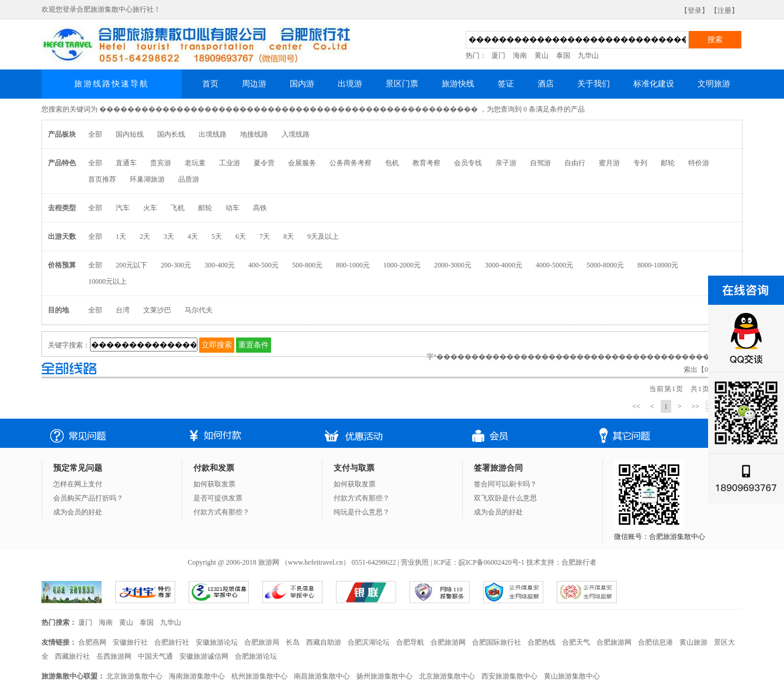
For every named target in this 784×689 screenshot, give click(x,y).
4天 (193, 236)
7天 (265, 236)
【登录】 (695, 11)
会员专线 (468, 163)
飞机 (178, 208)
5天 (217, 236)
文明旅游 (714, 84)
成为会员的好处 (78, 512)
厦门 (498, 55)
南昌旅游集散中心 (322, 676)
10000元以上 (107, 281)
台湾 (123, 310)
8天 (289, 236)
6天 (241, 236)
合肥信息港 (655, 642)
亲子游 (506, 163)
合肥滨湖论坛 (369, 642)
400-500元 (263, 265)
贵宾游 (161, 163)
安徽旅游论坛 (217, 642)
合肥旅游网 (448, 642)
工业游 (230, 163)
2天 (145, 236)
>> (695, 406)
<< (636, 406)
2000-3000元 (453, 265)
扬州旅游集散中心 (384, 676)
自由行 (575, 163)
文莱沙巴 (157, 310)
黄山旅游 (693, 642)
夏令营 (264, 163)
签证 (506, 84)
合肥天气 (576, 642)
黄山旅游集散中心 (572, 676)
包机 (392, 163)
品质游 (189, 179)
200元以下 (131, 265)
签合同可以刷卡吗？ (505, 484)
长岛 (293, 642)
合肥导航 (410, 642)
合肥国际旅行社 (497, 642)
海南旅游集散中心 (197, 676)
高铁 (260, 208)
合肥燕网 (92, 642)
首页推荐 (102, 179)
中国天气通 (155, 656)
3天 (169, 236)
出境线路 (213, 134)
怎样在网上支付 (78, 484)
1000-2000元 (402, 265)
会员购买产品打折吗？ (88, 498)
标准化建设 (654, 84)
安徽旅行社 (130, 642)
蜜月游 (609, 163)
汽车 (123, 208)
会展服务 (302, 163)
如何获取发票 (214, 484)
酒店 (546, 84)
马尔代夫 (199, 310)
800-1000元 (353, 265)
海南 (520, 55)
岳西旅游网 (114, 656)
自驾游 (540, 163)
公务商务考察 (351, 163)
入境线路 (296, 134)
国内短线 (130, 134)
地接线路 (254, 134)
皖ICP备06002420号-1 (492, 562)
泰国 (563, 55)
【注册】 (724, 11)
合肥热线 (542, 642)
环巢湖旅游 (147, 179)
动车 (233, 208)
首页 (210, 84)
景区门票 (402, 84)
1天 (121, 236)
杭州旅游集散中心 (259, 676)
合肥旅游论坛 (256, 656)
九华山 (588, 55)
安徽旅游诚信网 (204, 656)
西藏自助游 (324, 642)
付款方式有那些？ (221, 512)
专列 (640, 163)
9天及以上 (323, 236)
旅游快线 (458, 84)
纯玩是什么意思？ (362, 512)
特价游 (699, 163)
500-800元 (307, 265)
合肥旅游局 (262, 642)
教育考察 (426, 163)
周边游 (254, 84)
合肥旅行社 (172, 642)
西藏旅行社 (72, 656)
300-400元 (220, 265)
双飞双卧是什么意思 (505, 498)
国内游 (302, 84)
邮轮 (668, 163)
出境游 (350, 84)
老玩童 (195, 163)
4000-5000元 (554, 265)
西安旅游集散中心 (509, 676)
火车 (150, 208)
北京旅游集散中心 (134, 676)
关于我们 (594, 84)
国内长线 (171, 134)
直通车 (126, 163)
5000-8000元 (605, 265)
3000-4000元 (504, 265)
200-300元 (176, 265)
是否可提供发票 (218, 498)
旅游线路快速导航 (112, 84)
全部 (95, 134)
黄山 (542, 55)
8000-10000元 (658, 265)
